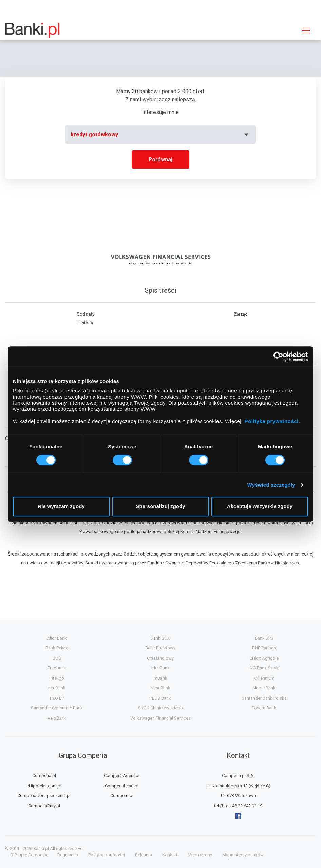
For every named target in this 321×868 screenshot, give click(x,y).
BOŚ (57, 658)
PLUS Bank (160, 698)
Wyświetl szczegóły (271, 485)
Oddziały (86, 314)
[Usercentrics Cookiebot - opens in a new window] (278, 357)
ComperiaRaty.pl (44, 806)
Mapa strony (200, 855)
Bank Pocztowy (160, 648)
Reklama (144, 855)
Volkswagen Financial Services (160, 718)
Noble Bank (264, 688)
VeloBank (57, 718)
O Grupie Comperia (29, 855)
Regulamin (68, 855)
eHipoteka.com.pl (44, 786)
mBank (160, 678)
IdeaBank (160, 668)
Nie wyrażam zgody (61, 506)
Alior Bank (57, 638)
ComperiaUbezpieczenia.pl (44, 796)
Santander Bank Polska (264, 698)
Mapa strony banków (243, 855)
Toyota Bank (264, 708)
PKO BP (57, 698)
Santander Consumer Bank (57, 708)
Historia (85, 323)
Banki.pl (41, 849)
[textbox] (160, 135)
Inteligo (57, 678)
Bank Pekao (57, 648)
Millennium (264, 678)
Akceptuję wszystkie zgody (260, 506)
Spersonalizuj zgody (160, 506)
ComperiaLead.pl (122, 786)
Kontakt (170, 855)
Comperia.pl (44, 776)
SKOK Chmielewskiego (160, 708)
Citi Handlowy (160, 658)
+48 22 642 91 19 (246, 806)
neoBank (57, 688)
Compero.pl (122, 796)
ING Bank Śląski (264, 668)
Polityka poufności (107, 855)
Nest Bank (160, 688)
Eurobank (57, 668)
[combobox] (160, 135)
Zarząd (241, 314)
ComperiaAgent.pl (122, 776)
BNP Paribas (264, 648)
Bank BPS (264, 638)
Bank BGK (160, 638)
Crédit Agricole (264, 658)
